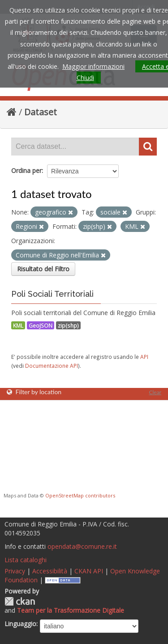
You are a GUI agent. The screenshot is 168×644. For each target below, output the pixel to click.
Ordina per (26, 170)
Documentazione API (52, 366)
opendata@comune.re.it (82, 546)
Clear (155, 392)
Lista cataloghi (26, 560)
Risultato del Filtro (43, 269)
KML (18, 325)
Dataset (41, 112)
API (144, 357)
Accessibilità (50, 571)
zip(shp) (68, 325)
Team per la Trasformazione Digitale (71, 610)
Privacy (15, 571)
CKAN (20, 601)
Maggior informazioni (93, 66)
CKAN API (89, 571)
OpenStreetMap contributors (80, 495)
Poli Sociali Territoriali (52, 294)
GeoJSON (41, 325)
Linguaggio (20, 624)
